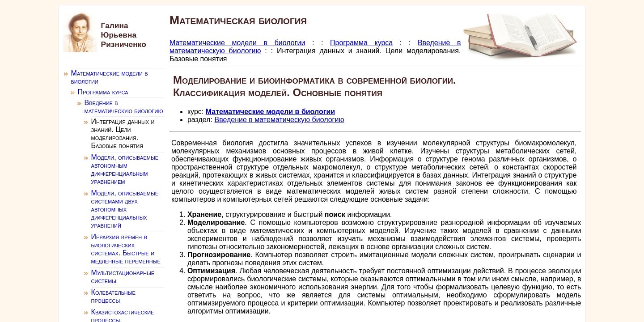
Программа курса (361, 43)
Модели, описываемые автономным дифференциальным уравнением (125, 169)
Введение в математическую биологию (279, 120)
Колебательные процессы (113, 296)
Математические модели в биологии (237, 43)
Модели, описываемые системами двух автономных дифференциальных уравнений (125, 209)
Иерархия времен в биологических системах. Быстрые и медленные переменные (126, 249)
